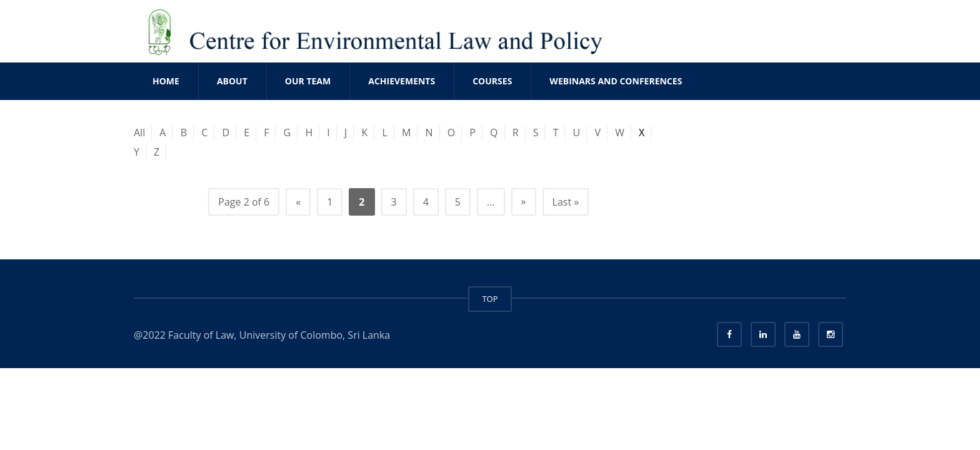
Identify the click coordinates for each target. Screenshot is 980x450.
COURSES (492, 81)
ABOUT (232, 81)
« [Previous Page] (298, 202)
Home (166, 81)
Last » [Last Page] (566, 202)
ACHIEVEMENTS (402, 81)
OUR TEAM (308, 81)
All (139, 132)
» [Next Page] (524, 201)
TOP (490, 299)
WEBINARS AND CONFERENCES (616, 81)
